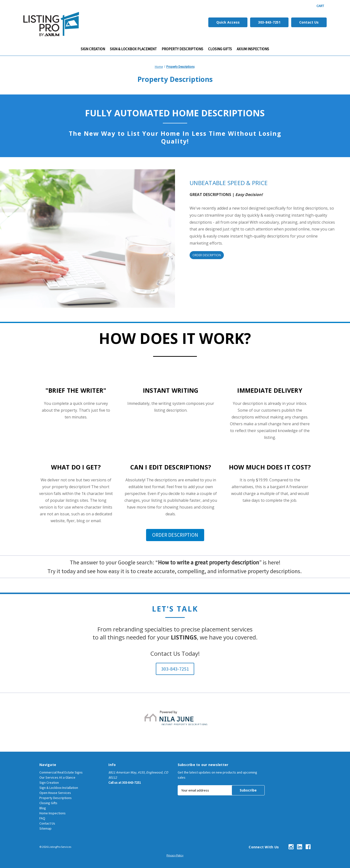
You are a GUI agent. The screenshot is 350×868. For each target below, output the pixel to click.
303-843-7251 (269, 22)
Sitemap (45, 828)
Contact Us (309, 22)
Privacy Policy (175, 855)
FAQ (42, 818)
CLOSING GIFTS (220, 49)
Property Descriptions (182, 49)
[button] (175, 535)
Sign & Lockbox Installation (59, 788)
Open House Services (55, 793)
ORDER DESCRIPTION (207, 255)
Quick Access (228, 22)
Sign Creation (93, 49)
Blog (43, 808)
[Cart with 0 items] (320, 6)
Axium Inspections (253, 49)
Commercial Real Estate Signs (61, 772)
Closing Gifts (48, 803)
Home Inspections (52, 813)
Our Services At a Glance (57, 777)
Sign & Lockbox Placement (133, 49)
